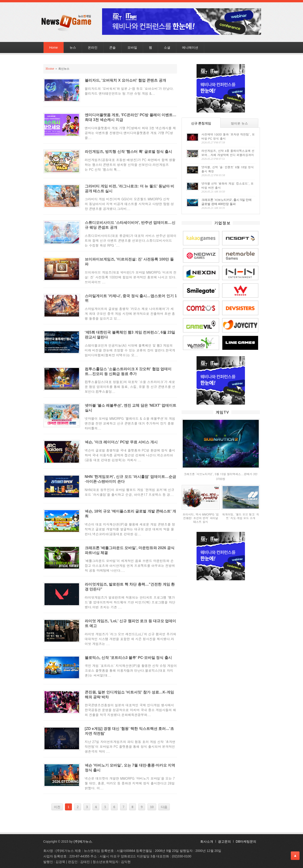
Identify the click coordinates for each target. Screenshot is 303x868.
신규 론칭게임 (201, 123)
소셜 (167, 47)
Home (54, 47)
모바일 (132, 47)
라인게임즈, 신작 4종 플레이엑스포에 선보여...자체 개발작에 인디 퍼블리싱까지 (228, 153)
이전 (57, 807)
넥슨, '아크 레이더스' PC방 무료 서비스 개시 (121, 442)
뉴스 (73, 47)
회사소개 (207, 841)
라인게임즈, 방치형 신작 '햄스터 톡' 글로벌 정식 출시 (128, 152)
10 (152, 807)
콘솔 (112, 47)
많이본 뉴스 (239, 123)
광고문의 (224, 841)
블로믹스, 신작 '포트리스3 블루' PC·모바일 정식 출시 (128, 658)
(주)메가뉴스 (83, 841)
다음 (164, 807)
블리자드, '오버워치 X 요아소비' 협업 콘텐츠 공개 (125, 80)
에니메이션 (190, 47)
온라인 (93, 47)
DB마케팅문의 (246, 841)
